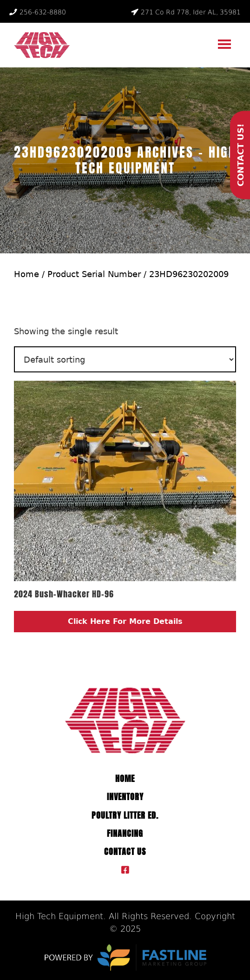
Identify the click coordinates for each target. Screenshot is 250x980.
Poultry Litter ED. (125, 815)
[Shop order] (125, 359)
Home (26, 274)
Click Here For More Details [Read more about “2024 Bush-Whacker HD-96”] (125, 621)
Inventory (125, 797)
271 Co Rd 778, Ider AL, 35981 (186, 12)
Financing (125, 834)
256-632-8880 (38, 12)
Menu (226, 41)
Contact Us (125, 852)
